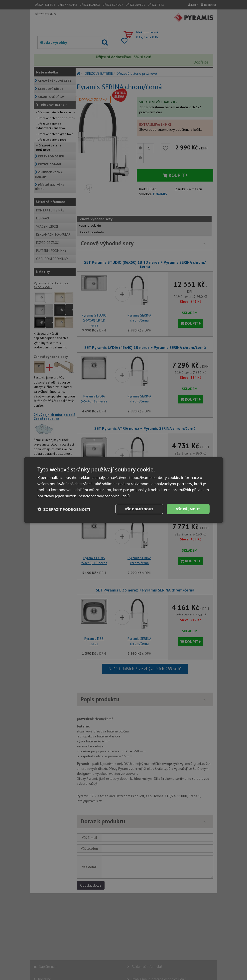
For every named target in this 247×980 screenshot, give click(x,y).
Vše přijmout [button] (187, 509)
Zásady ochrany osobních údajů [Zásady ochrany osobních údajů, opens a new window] (106, 495)
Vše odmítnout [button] (136, 509)
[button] (64, 509)
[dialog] (123, 490)
